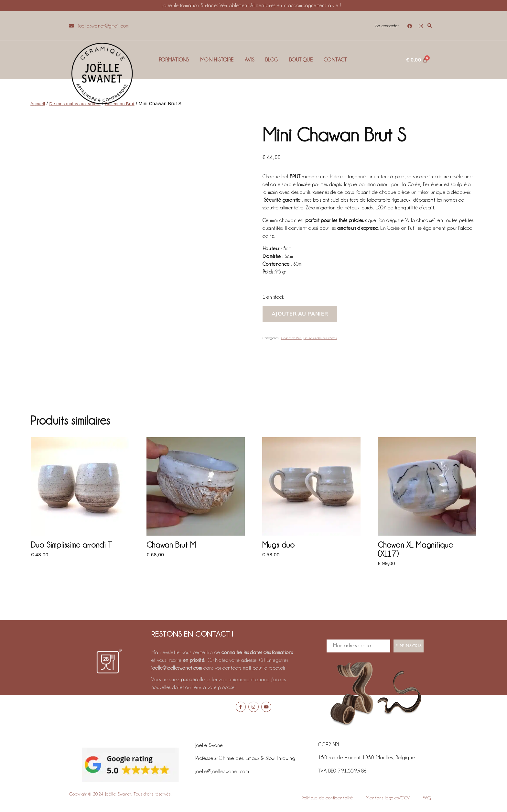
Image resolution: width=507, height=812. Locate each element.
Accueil (38, 104)
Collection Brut (291, 338)
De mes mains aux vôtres (320, 338)
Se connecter (386, 26)
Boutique (301, 60)
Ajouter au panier (300, 314)
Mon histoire (217, 60)
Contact (335, 60)
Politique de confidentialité (327, 798)
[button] (430, 26)
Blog (272, 60)
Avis (250, 60)
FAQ (427, 798)
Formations (174, 60)
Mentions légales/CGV (388, 798)
